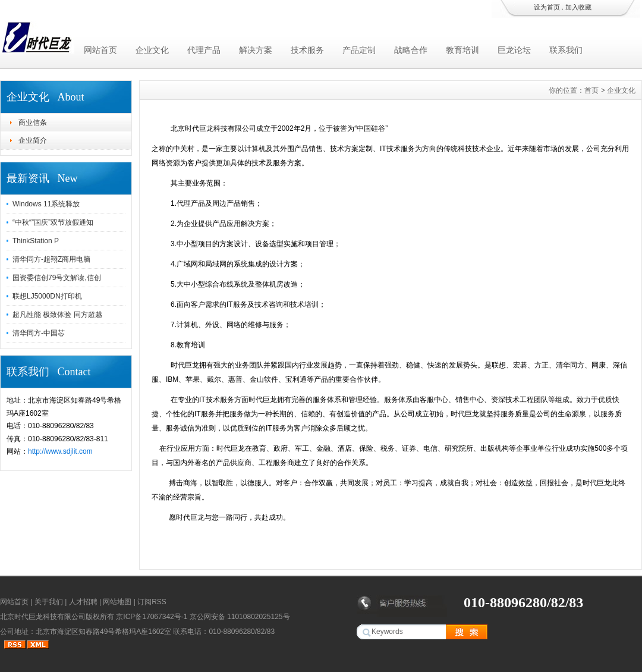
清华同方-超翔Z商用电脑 (51, 259)
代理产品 (204, 50)
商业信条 (33, 123)
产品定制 (359, 50)
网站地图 (117, 602)
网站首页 (100, 50)
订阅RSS (152, 602)
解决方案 (256, 50)
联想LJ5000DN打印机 (47, 296)
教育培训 (462, 50)
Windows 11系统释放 (46, 204)
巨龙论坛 (514, 50)
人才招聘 (83, 602)
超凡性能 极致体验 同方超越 (57, 315)
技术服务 (307, 50)
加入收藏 (578, 7)
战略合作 (411, 50)
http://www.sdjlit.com (60, 451)
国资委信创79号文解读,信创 (57, 278)
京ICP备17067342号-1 (152, 617)
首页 (591, 90)
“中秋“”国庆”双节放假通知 (53, 222)
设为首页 (547, 7)
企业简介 (33, 140)
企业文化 (152, 50)
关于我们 (49, 602)
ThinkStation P (36, 241)
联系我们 (566, 50)
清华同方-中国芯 (39, 333)
